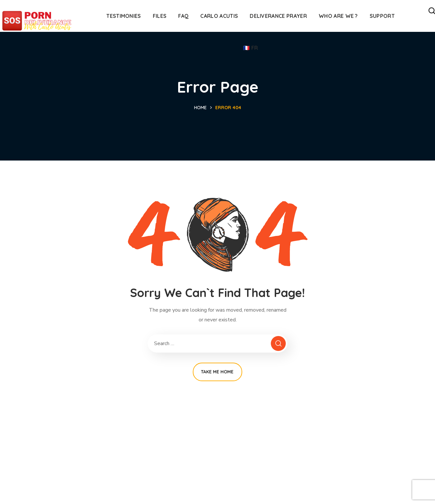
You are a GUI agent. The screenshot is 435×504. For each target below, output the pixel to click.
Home (200, 108)
